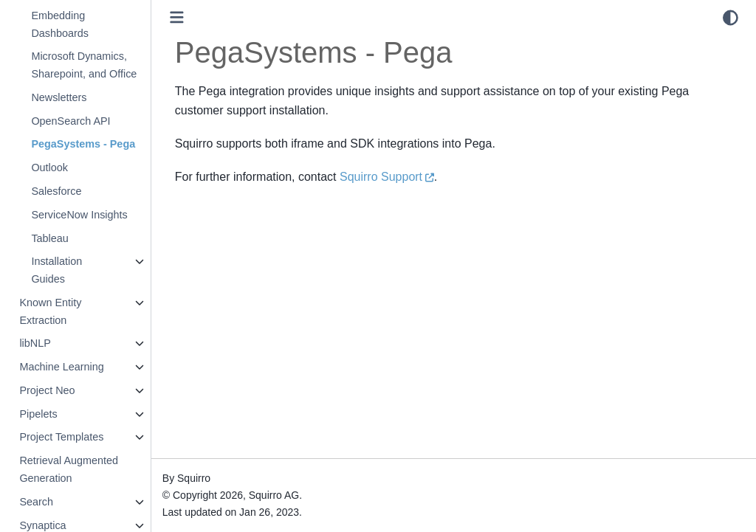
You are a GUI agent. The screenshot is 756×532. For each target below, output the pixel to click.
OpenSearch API (71, 121)
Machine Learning (61, 367)
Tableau (49, 238)
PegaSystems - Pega (83, 144)
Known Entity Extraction (50, 311)
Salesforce (56, 191)
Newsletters (59, 97)
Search (36, 502)
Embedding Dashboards (60, 24)
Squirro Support (381, 177)
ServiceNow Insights (79, 215)
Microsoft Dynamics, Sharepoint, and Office (84, 65)
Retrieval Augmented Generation (69, 469)
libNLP (35, 343)
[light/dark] (731, 18)
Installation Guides (56, 270)
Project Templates (61, 437)
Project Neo (47, 390)
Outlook (49, 167)
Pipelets (38, 414)
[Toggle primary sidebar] (177, 17)
